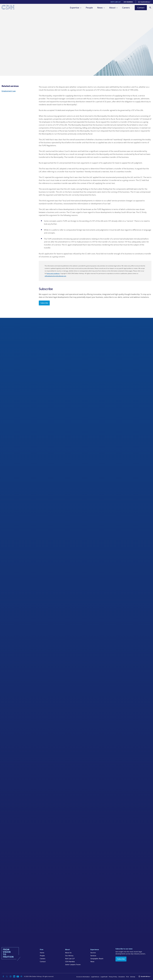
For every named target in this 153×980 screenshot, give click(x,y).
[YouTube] (18, 977)
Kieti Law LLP (116, 2)
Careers (126, 8)
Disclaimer (122, 977)
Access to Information (83, 977)
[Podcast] (21, 977)
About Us (68, 953)
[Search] (150, 8)
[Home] (8, 8)
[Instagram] (11, 977)
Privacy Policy (113, 977)
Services (93, 956)
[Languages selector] (145, 2)
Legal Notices (95, 977)
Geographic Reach (97, 959)
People (89, 8)
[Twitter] (7, 977)
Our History (69, 956)
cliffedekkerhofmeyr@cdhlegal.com (55, 276)
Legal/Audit (104, 977)
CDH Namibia (128, 2)
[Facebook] (3, 977)
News (100, 8)
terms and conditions (53, 274)
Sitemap (133, 977)
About (112, 8)
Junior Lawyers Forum (73, 965)
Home (42, 953)
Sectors (93, 953)
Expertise (75, 8)
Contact (43, 962)
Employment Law (9, 91)
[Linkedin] (14, 977)
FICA (127, 977)
